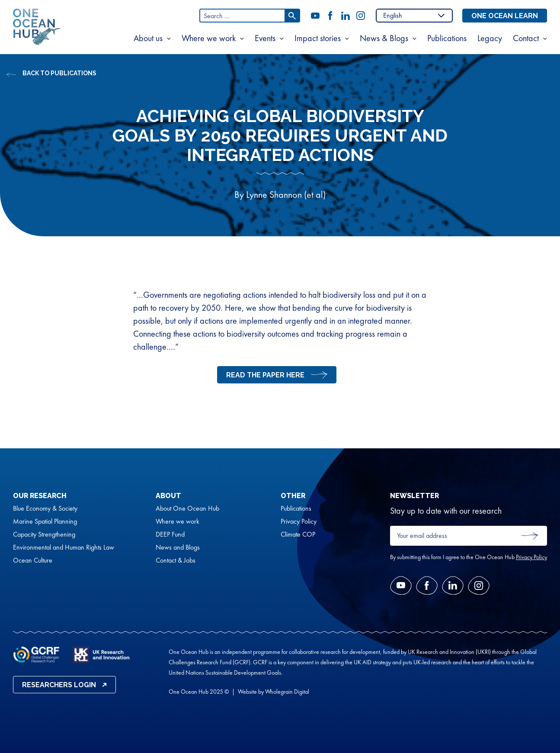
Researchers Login (59, 685)
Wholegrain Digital (287, 692)
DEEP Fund (170, 534)
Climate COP (298, 534)
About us (148, 38)
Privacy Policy (299, 521)
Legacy (490, 38)
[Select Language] (414, 16)
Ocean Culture (33, 560)
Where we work (209, 38)
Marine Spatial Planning (45, 521)
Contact (526, 38)
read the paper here (265, 375)
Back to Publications (59, 73)
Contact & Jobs (176, 560)
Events (265, 38)
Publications (447, 38)
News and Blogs (178, 547)
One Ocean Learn (505, 16)
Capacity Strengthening (44, 534)
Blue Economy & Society (45, 508)
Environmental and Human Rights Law (64, 547)
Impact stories (318, 38)
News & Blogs (384, 38)
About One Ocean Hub (187, 508)
